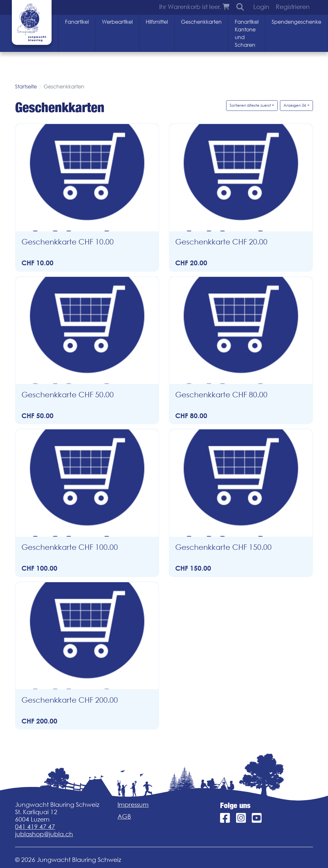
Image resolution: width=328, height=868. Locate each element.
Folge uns (235, 806)
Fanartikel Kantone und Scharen (247, 33)
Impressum (133, 805)
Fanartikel (77, 22)
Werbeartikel (117, 22)
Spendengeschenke (296, 22)
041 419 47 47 (35, 827)
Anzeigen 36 (295, 105)
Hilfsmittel (157, 22)
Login (261, 7)
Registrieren (293, 7)
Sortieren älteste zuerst (250, 105)
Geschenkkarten (201, 22)
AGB (124, 816)
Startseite (26, 87)
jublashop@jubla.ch (44, 834)
